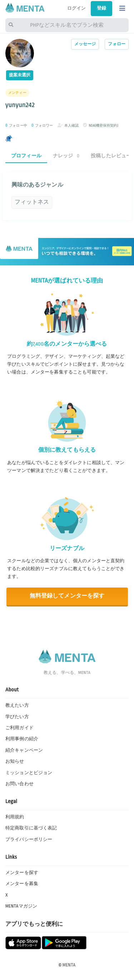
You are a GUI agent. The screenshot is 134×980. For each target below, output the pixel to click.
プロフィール (26, 156)
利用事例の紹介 (22, 739)
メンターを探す (22, 873)
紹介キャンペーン (24, 750)
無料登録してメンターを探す (67, 596)
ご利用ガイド (19, 728)
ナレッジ (66, 156)
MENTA (69, 965)
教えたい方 (17, 705)
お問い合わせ (19, 784)
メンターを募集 (22, 884)
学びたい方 (17, 717)
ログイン (77, 8)
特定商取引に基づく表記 (31, 828)
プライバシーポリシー (29, 839)
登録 (101, 8)
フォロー (117, 44)
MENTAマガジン (21, 906)
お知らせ (15, 761)
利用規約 (15, 817)
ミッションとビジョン (29, 773)
